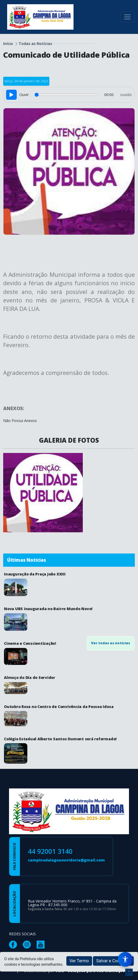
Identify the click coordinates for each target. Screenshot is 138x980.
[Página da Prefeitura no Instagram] (28, 944)
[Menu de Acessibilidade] (125, 959)
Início (8, 44)
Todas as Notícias (35, 44)
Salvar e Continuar (113, 961)
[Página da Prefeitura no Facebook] (14, 944)
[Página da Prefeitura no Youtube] (42, 944)
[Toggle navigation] (127, 17)
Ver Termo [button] (79, 961)
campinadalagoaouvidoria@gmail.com (66, 860)
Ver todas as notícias (111, 643)
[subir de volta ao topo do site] (129, 972)
